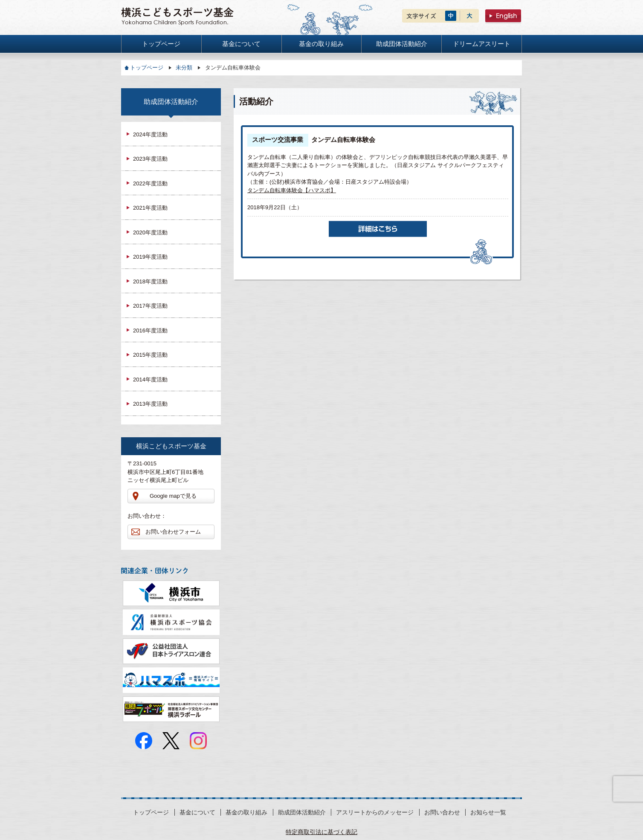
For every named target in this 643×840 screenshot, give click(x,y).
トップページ (147, 68)
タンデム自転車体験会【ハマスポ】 (292, 190)
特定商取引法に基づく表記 (321, 832)
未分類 (184, 68)
